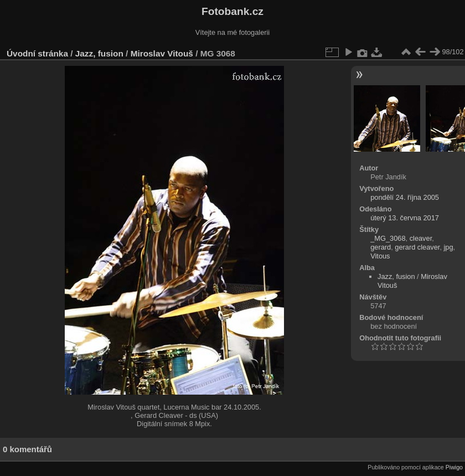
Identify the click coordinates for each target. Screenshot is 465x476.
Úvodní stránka (37, 53)
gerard (381, 247)
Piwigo (454, 467)
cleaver (421, 238)
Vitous (380, 256)
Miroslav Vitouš (162, 53)
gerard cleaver (417, 247)
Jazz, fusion (99, 53)
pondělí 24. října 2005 (405, 197)
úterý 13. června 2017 (405, 218)
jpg (449, 247)
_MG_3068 (388, 238)
